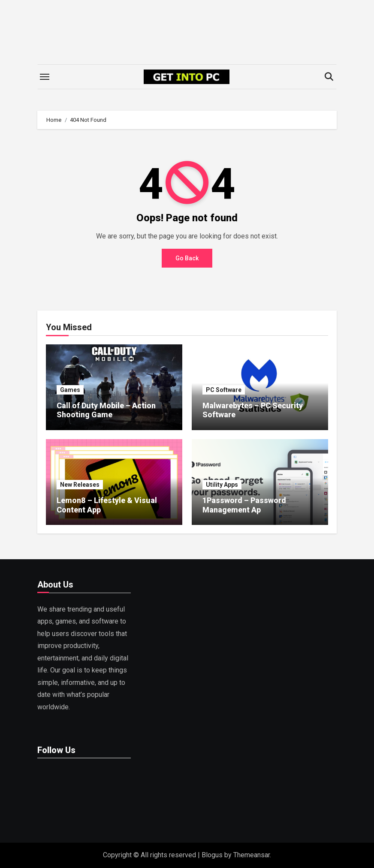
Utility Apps (222, 485)
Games (70, 390)
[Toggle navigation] (45, 77)
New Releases (80, 485)
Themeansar (252, 855)
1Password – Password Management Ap (244, 505)
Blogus (212, 855)
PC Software (224, 390)
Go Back (187, 258)
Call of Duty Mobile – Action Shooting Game (106, 410)
